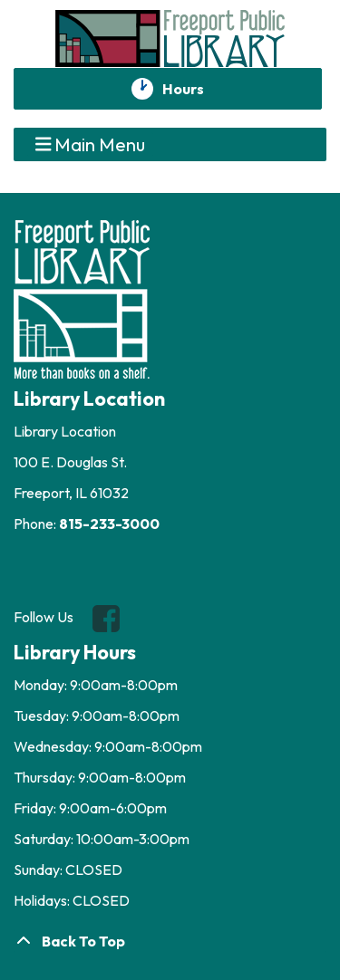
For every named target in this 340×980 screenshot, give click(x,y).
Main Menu (91, 144)
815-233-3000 (109, 524)
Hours (193, 89)
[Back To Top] (170, 941)
